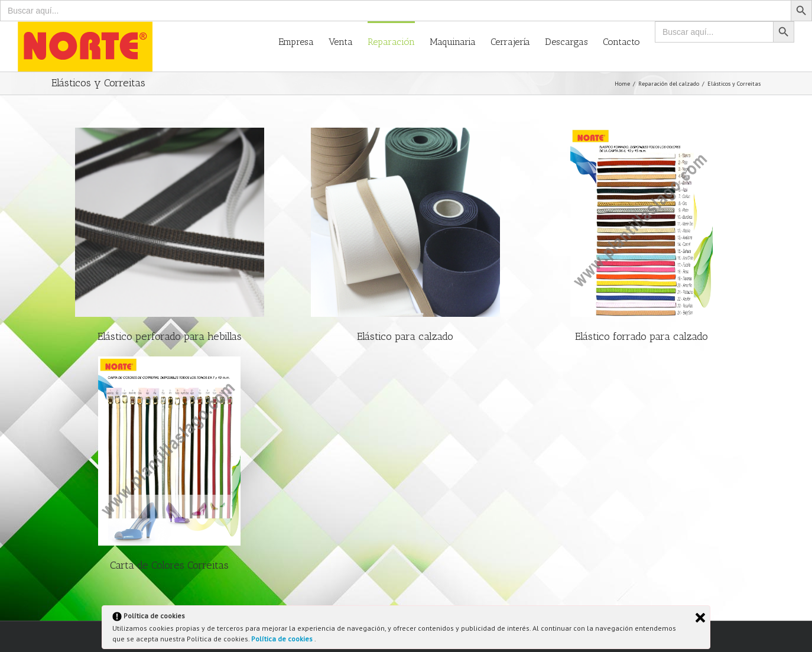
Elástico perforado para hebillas (170, 336)
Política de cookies (283, 639)
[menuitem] (303, 41)
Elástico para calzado (405, 336)
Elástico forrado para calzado (642, 336)
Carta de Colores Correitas (169, 565)
